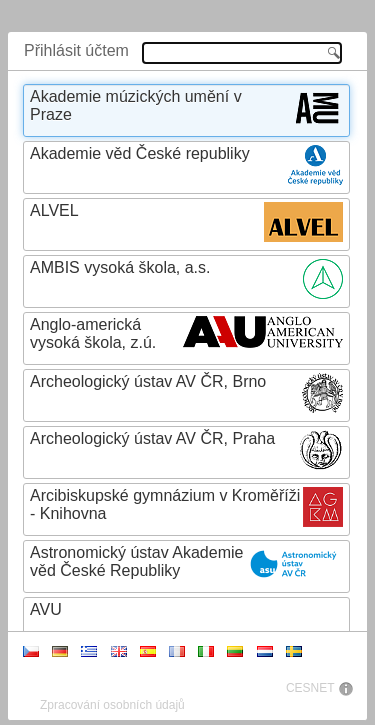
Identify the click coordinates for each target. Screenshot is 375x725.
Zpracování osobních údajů (112, 705)
